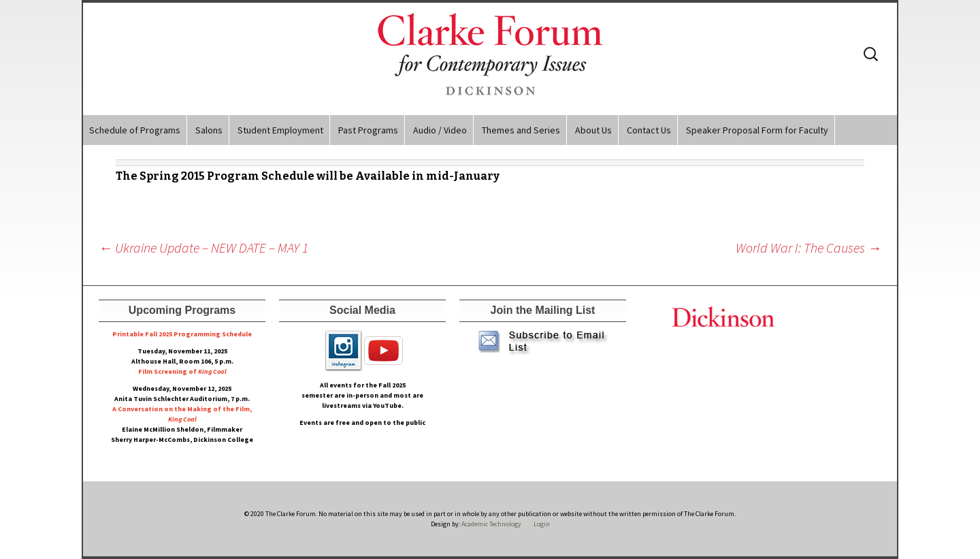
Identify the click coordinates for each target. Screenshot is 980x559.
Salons (209, 130)
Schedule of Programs (135, 130)
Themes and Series (521, 130)
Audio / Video (440, 130)
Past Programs (368, 130)
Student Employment (280, 130)
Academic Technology (491, 524)
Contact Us (649, 130)
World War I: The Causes (808, 247)
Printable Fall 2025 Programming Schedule (182, 334)
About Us (593, 130)
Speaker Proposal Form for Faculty (757, 130)
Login (542, 524)
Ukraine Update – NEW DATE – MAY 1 (203, 247)
